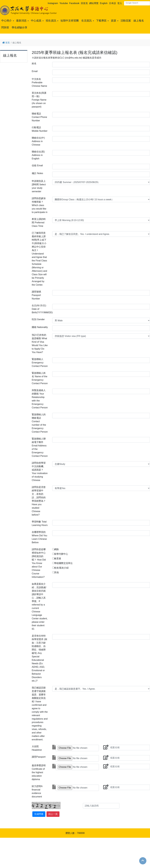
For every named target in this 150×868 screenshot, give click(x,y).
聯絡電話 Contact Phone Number (39, 117)
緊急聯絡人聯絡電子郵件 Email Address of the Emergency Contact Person (40, 447)
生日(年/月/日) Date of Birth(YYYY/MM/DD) (41, 309)
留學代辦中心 (61, 554)
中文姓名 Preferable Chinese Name (39, 82)
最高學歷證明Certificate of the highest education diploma (39, 772)
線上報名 (139, 21)
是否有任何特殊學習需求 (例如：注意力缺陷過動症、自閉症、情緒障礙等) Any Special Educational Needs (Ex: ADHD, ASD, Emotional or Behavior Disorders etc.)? (39, 658)
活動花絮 (126, 21)
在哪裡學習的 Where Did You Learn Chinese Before (39, 537)
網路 (56, 549)
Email (35, 71)
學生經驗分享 (19, 28)
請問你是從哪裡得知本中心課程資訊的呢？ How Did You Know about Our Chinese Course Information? (39, 563)
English (104, 3)
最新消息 (21, 21)
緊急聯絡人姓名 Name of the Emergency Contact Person (40, 378)
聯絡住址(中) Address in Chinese (38, 141)
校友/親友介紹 (61, 568)
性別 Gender (38, 319)
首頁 (6, 43)
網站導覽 (94, 3)
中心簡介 (6, 21)
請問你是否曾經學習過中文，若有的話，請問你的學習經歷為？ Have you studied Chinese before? (39, 501)
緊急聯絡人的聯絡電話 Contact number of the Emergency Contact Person (40, 423)
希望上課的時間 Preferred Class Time (39, 223)
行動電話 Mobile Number (40, 129)
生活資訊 (86, 21)
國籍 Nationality (40, 327)
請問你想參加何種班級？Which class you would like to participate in (40, 205)
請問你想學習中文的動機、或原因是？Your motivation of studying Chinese (40, 472)
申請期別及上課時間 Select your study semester (39, 186)
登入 (120, 3)
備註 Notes (37, 173)
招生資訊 (51, 21)
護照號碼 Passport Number (36, 295)
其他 (56, 572)
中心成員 (36, 21)
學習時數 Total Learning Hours (40, 523)
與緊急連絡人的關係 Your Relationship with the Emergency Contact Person (40, 399)
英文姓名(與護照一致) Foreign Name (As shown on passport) (39, 100)
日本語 (112, 3)
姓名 (34, 63)
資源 (113, 21)
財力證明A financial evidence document (37, 791)
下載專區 (101, 21)
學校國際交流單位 (63, 563)
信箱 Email (37, 165)
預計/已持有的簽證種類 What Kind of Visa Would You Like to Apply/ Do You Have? (40, 344)
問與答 (5, 28)
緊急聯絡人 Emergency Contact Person (40, 363)
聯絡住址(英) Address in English (38, 155)
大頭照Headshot (37, 748)
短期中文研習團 (70, 21)
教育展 (58, 559)
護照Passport (39, 757)
